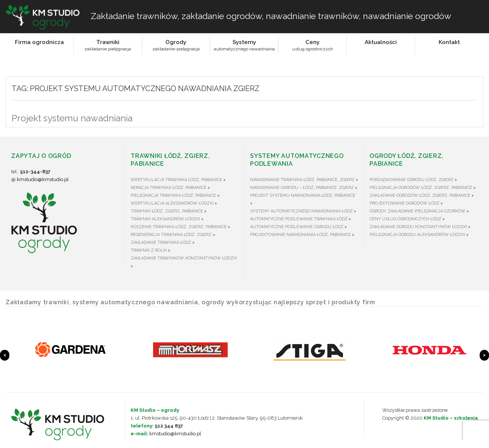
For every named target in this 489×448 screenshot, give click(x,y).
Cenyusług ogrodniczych (313, 45)
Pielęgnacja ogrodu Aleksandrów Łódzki (417, 235)
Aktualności (381, 42)
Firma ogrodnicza (39, 42)
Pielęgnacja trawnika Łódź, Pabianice (173, 195)
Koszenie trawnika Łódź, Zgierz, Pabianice (179, 227)
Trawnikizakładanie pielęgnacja (108, 45)
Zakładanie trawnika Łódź (161, 242)
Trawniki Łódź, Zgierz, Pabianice (167, 211)
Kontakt (449, 42)
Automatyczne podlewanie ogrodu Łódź (297, 227)
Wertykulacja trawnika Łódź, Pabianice (176, 180)
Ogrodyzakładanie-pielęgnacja (176, 45)
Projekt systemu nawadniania (72, 118)
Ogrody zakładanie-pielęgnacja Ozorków (418, 211)
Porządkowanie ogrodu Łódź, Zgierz (412, 180)
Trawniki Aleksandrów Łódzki (165, 219)
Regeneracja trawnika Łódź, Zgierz (171, 235)
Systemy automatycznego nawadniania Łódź (301, 211)
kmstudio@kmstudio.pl (43, 179)
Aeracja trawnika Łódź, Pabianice (169, 188)
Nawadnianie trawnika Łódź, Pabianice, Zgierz (302, 180)
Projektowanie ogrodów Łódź (404, 203)
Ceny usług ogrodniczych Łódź (405, 219)
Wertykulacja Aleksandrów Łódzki (172, 203)
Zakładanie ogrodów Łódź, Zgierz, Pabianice (420, 195)
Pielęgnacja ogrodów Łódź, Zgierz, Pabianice (421, 188)
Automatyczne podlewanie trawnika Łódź (299, 219)
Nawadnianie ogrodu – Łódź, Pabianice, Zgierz (302, 188)
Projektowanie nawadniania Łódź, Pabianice (300, 235)
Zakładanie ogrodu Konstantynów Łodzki (418, 227)
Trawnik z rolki (149, 250)
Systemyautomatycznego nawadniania (244, 45)
